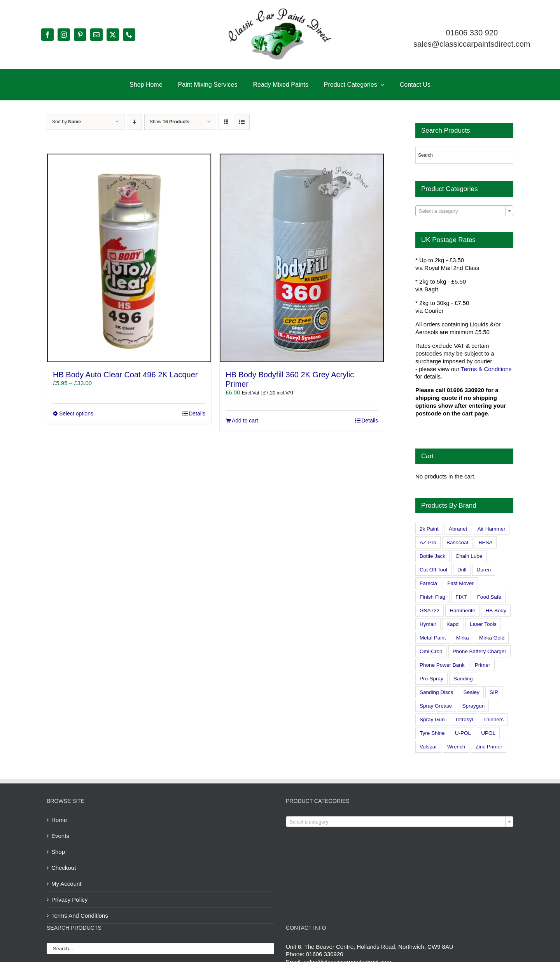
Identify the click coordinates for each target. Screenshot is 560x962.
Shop (58, 852)
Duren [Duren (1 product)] (484, 570)
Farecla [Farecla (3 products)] (428, 583)
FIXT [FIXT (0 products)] (461, 597)
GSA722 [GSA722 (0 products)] (430, 611)
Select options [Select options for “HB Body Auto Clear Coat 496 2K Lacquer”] (76, 414)
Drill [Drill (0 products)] (462, 570)
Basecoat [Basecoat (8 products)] (457, 542)
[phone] (129, 35)
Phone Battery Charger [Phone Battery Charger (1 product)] (479, 651)
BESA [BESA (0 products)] (485, 542)
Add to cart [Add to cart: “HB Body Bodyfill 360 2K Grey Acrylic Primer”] (245, 421)
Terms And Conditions (80, 916)
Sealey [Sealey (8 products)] (471, 692)
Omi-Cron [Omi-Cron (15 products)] (431, 651)
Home (59, 820)
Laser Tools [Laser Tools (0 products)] (483, 624)
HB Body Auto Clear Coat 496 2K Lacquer (125, 375)
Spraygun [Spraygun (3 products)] (473, 706)
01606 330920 (325, 954)
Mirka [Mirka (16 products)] (463, 638)
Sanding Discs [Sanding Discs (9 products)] (436, 692)
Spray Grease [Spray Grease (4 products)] (436, 706)
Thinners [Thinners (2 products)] (493, 719)
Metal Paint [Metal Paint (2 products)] (433, 638)
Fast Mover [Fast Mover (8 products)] (460, 583)
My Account (66, 884)
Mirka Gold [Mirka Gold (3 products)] (492, 638)
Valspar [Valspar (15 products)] (428, 747)
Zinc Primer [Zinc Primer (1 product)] (489, 747)
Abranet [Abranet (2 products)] (458, 529)
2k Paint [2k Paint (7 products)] (429, 529)
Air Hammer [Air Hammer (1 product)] (491, 529)
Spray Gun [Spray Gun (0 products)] (432, 719)
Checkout (64, 868)
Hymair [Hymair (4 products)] (428, 624)
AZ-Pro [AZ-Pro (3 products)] (428, 542)
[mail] (96, 35)
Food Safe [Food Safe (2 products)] (489, 597)
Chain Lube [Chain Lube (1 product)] (469, 556)
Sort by (66, 122)
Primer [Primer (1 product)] (483, 665)
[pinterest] (80, 35)
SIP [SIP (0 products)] (494, 692)
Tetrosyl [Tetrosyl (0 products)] (464, 719)
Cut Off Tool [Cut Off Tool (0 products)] (433, 570)
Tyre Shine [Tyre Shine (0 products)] (432, 733)
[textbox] (464, 211)
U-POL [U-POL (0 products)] (463, 733)
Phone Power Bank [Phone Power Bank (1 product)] (442, 665)
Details (197, 414)
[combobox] (464, 211)
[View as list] (242, 122)
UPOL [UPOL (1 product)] (488, 733)
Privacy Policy (69, 900)
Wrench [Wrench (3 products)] (456, 747)
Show (170, 122)
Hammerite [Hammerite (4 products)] (462, 611)
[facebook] (47, 35)
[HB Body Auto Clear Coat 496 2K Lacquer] (129, 258)
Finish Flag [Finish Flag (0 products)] (432, 597)
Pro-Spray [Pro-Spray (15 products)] (431, 679)
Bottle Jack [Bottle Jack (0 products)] (432, 556)
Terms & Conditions (486, 369)
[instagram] (64, 35)
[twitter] (113, 35)
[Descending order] (134, 122)
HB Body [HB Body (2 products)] (496, 611)
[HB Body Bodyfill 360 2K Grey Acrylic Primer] (302, 258)
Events (60, 836)
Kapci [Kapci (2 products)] (453, 624)
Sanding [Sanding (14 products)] (463, 679)
